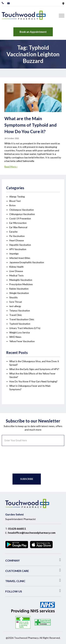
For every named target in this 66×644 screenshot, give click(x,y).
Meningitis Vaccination (21, 280)
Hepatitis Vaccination (20, 245)
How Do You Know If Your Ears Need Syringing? (33, 381)
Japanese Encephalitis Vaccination (27, 262)
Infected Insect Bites (20, 258)
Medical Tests (16, 276)
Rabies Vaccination (19, 289)
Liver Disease (16, 271)
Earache (13, 232)
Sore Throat (16, 302)
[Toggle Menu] (62, 16)
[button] (33, 560)
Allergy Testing (17, 197)
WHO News (15, 337)
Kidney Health (16, 267)
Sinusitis (13, 297)
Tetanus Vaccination (20, 311)
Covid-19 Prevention (20, 219)
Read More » (11, 167)
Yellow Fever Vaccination (22, 341)
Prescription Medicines (21, 284)
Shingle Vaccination (19, 293)
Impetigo (14, 254)
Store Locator (63, 4)
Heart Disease (17, 240)
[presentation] (29, 460)
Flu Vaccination (17, 236)
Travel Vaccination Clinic (22, 319)
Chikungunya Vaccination (22, 214)
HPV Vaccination (18, 249)
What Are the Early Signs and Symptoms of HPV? (34, 369)
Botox (12, 205)
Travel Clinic (16, 315)
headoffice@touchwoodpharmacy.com (32, 533)
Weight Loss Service (20, 333)
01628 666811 (17, 529)
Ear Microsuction (18, 223)
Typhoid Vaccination (20, 324)
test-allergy (15, 306)
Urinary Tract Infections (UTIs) (25, 328)
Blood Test (15, 201)
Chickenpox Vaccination (22, 210)
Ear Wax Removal (18, 227)
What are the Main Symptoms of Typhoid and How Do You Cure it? (31, 125)
